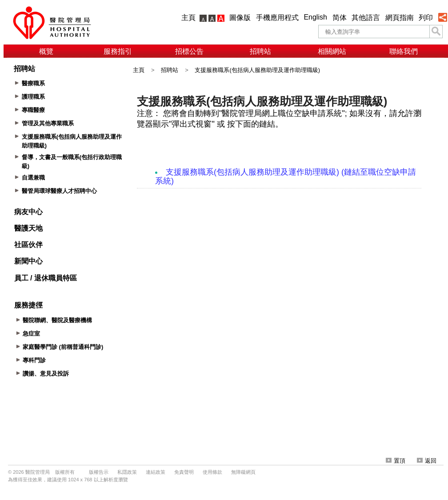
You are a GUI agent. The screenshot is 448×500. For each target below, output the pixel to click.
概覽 (46, 51)
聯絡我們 (404, 51)
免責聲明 (184, 472)
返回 (427, 461)
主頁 (188, 18)
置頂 (396, 461)
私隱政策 (127, 472)
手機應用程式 (277, 18)
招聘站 (260, 51)
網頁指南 (400, 18)
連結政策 (156, 472)
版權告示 (99, 472)
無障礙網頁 (243, 472)
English (315, 17)
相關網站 (332, 51)
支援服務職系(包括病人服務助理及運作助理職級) (257, 70)
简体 (340, 18)
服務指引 (118, 51)
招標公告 (189, 51)
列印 (426, 18)
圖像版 (240, 18)
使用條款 (212, 472)
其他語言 (366, 18)
